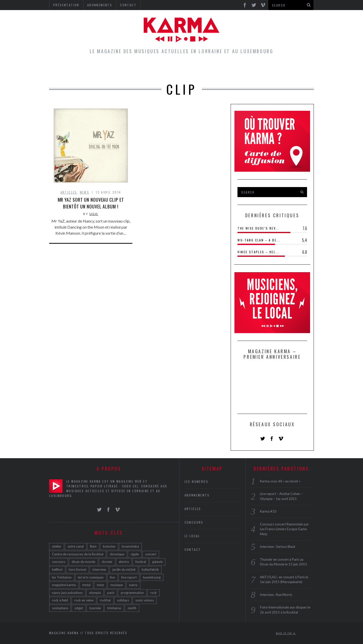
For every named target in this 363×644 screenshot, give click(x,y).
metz (100, 585)
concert (151, 554)
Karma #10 (268, 511)
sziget (79, 608)
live (112, 577)
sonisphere (60, 608)
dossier (107, 562)
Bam (93, 546)
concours (59, 562)
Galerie (263, 69)
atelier (57, 546)
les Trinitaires (62, 577)
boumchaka (130, 546)
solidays (123, 600)
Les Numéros (228, 69)
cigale (135, 554)
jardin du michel (124, 569)
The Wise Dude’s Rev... (259, 228)
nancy (133, 585)
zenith (132, 608)
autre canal (76, 546)
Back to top (286, 633)
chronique (117, 554)
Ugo (94, 214)
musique (117, 585)
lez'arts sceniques (91, 577)
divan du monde (83, 562)
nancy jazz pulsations (67, 593)
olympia (95, 593)
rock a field (60, 600)
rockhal (105, 600)
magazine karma (64, 585)
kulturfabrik (150, 569)
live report (129, 577)
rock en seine (84, 600)
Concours (190, 69)
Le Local (156, 69)
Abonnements (197, 495)
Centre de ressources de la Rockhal (78, 554)
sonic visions (145, 600)
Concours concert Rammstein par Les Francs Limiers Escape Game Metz (284, 529)
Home (97, 69)
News (85, 192)
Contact (193, 549)
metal (86, 585)
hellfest (57, 569)
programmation (132, 593)
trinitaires (114, 608)
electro (124, 562)
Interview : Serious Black (278, 547)
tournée (95, 608)
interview (99, 569)
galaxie (157, 562)
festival (141, 562)
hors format (78, 569)
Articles (124, 69)
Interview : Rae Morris (276, 595)
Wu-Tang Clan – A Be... (259, 240)
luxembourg (152, 577)
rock (154, 593)
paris (111, 593)
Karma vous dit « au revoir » (280, 481)
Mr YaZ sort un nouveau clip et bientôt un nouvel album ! (91, 203)
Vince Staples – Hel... (259, 252)
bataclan (109, 546)
